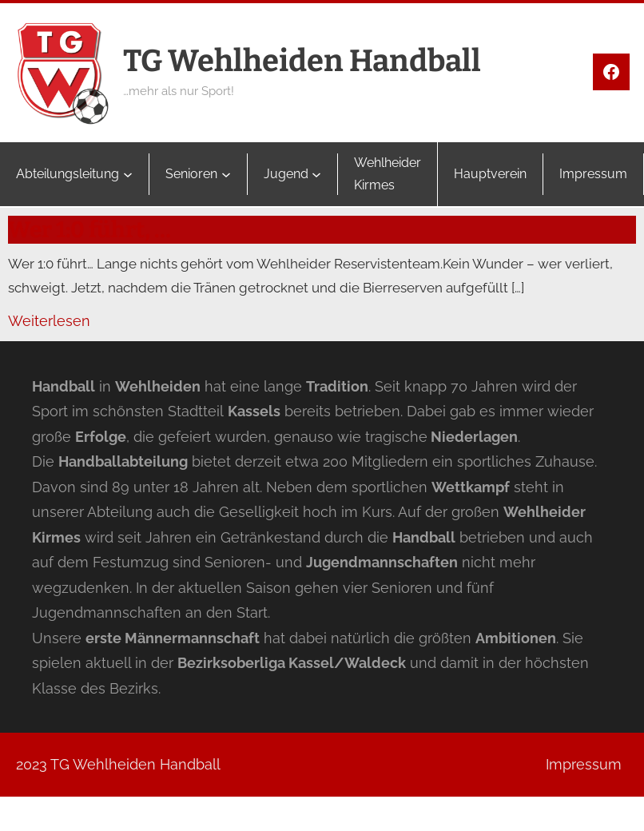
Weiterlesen (49, 321)
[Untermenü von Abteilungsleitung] (128, 174)
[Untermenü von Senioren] (226, 174)
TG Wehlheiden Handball (302, 61)
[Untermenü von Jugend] (316, 174)
